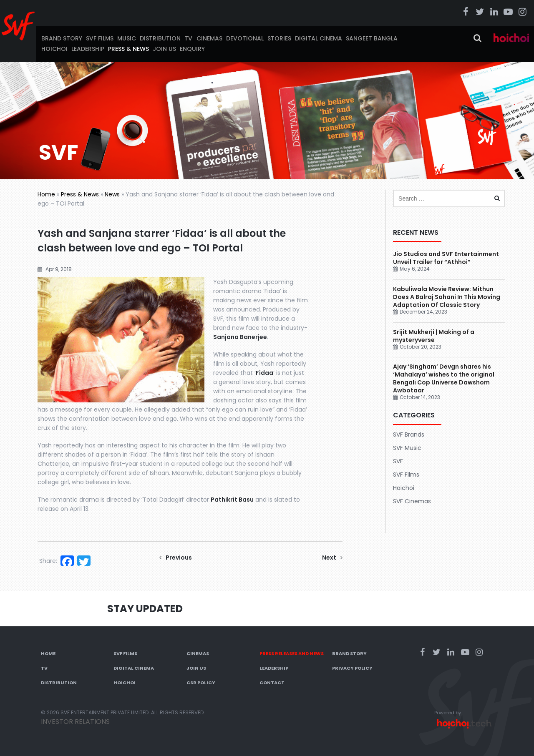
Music (127, 38)
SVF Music (407, 448)
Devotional (245, 38)
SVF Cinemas (412, 501)
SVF (398, 461)
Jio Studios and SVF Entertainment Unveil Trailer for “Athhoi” (446, 258)
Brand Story (62, 38)
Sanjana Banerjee (240, 337)
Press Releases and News (292, 653)
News (112, 194)
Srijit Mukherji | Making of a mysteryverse (434, 336)
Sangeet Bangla (372, 38)
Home (46, 194)
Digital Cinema (319, 38)
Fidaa (264, 373)
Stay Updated (145, 609)
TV (188, 38)
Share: (48, 561)
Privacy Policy (352, 668)
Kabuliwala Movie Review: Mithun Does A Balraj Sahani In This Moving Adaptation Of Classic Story (447, 297)
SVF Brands (409, 435)
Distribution (160, 38)
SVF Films (100, 38)
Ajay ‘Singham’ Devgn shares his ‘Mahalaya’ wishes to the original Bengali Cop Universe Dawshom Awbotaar (444, 378)
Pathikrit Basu (232, 500)
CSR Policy (201, 683)
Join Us (164, 49)
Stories (279, 38)
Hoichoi (54, 49)
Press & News (128, 49)
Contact (272, 683)
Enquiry (192, 49)
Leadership (88, 49)
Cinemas (209, 38)
